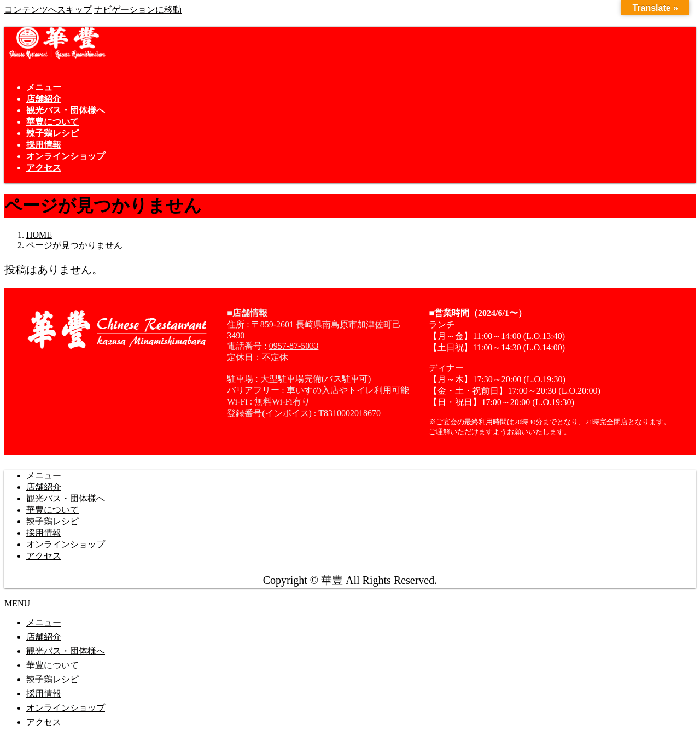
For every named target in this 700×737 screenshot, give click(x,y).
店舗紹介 (44, 487)
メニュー (44, 475)
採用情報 (44, 533)
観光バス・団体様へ (66, 498)
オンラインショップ (66, 544)
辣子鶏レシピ (52, 521)
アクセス (44, 556)
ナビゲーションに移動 (138, 10)
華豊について (52, 510)
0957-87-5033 (294, 346)
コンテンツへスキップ (48, 10)
